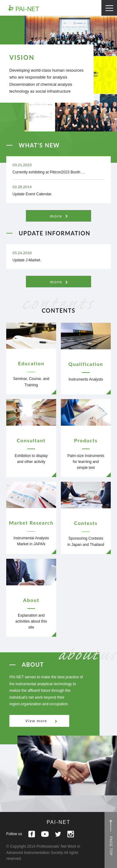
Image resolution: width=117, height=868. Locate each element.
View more (36, 721)
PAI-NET (59, 822)
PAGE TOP (111, 846)
